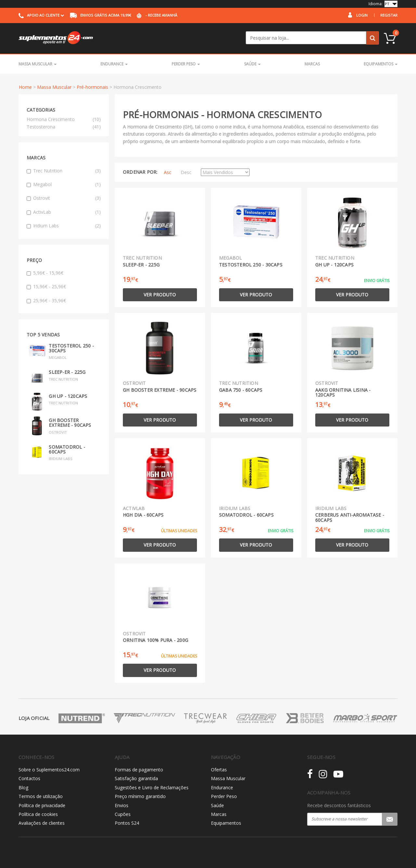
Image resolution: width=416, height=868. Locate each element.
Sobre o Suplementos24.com (49, 770)
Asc (168, 172)
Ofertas (219, 770)
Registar (389, 15)
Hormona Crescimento (51, 119)
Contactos (29, 778)
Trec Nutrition (64, 171)
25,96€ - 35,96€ (46, 300)
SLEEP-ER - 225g (67, 372)
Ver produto (160, 295)
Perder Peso (186, 64)
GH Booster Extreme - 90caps (70, 423)
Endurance (114, 64)
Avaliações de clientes (42, 823)
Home (25, 87)
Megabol (64, 184)
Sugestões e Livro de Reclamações (152, 787)
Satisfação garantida (136, 778)
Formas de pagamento (139, 770)
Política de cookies (38, 814)
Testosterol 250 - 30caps (71, 348)
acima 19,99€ (100, 15)
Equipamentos (381, 64)
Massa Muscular (38, 64)
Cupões (123, 814)
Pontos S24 (127, 823)
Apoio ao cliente (41, 15)
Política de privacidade (42, 805)
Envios (122, 805)
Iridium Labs (64, 226)
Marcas (312, 64)
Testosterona (41, 127)
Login (362, 15)
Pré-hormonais (92, 87)
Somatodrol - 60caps (67, 449)
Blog (23, 787)
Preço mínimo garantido (140, 796)
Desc (186, 172)
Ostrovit (64, 198)
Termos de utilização (41, 796)
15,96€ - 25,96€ (46, 286)
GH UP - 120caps (68, 396)
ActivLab (64, 212)
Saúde (252, 64)
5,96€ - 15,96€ (45, 273)
